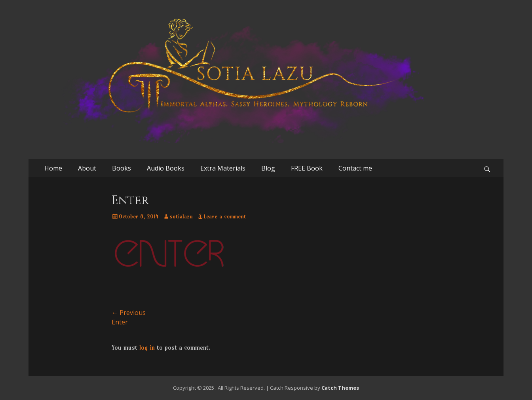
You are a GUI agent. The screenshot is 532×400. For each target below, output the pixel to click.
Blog (268, 168)
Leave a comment (225, 216)
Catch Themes (340, 388)
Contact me (355, 168)
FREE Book (307, 168)
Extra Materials (223, 168)
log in (147, 347)
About (87, 168)
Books (122, 168)
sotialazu (181, 216)
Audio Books (166, 168)
